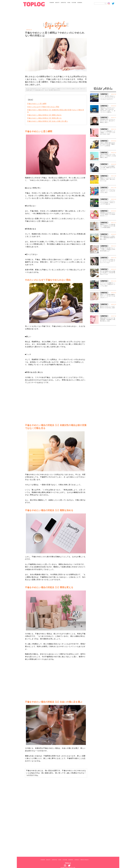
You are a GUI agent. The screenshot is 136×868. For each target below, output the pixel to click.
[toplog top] (34, 4)
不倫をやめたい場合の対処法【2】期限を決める (44, 115)
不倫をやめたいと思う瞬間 (37, 104)
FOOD (69, 3)
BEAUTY (57, 3)
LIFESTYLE (63, 3)
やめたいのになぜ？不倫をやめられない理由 (43, 107)
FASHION (52, 3)
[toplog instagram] (110, 3)
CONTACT (77, 860)
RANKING (80, 3)
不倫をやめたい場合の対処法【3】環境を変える (44, 118)
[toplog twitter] (114, 3)
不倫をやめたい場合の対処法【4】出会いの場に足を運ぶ (48, 121)
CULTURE (74, 3)
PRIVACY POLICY (85, 860)
